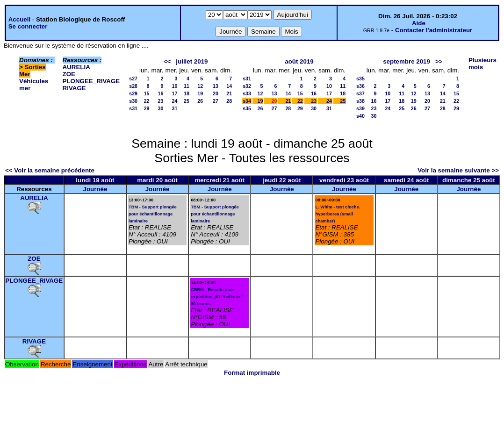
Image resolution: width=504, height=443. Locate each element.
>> (439, 61)
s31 (133, 108)
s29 (133, 93)
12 (200, 86)
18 (187, 93)
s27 (133, 79)
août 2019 (299, 61)
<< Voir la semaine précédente (50, 170)
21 (229, 93)
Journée (95, 189)
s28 (133, 86)
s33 (247, 93)
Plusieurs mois (482, 64)
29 (147, 108)
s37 (360, 93)
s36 (360, 86)
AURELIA (76, 67)
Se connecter (28, 26)
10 (175, 86)
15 (147, 93)
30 (161, 108)
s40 (360, 116)
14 (229, 86)
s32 (247, 86)
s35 (247, 108)
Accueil (19, 19)
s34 (247, 101)
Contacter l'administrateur (434, 30)
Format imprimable (252, 373)
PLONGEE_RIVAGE (91, 81)
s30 (133, 101)
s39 (360, 108)
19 (200, 93)
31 (175, 108)
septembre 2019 (407, 61)
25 (187, 101)
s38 (360, 101)
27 (216, 101)
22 (147, 101)
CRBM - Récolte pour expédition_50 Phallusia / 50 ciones (217, 297)
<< (167, 61)
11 (187, 86)
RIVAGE (74, 88)
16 (161, 93)
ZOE (69, 74)
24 (175, 101)
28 (229, 101)
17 (175, 93)
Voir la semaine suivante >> (458, 170)
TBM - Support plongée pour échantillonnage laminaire (153, 214)
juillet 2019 (192, 61)
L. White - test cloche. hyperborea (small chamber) (338, 214)
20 (216, 93)
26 (200, 101)
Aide (419, 23)
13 (216, 86)
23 (161, 101)
